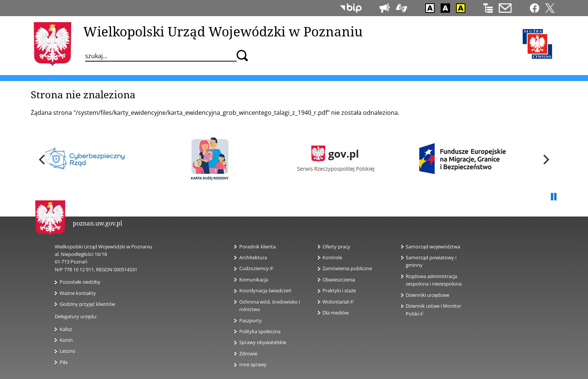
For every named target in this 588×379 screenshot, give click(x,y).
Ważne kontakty (78, 293)
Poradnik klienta (257, 247)
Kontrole (332, 257)
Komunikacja (254, 280)
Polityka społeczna (260, 331)
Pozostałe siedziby (80, 282)
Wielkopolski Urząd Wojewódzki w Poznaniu (223, 31)
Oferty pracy (336, 247)
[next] (545, 159)
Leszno (67, 351)
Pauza (553, 197)
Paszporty (250, 320)
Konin (66, 340)
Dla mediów (336, 313)
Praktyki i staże (339, 290)
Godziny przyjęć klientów (87, 304)
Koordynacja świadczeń (265, 290)
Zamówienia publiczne (347, 268)
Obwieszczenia (339, 280)
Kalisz (66, 329)
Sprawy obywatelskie (263, 342)
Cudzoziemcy (256, 268)
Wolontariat (338, 302)
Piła (64, 362)
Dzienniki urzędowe (427, 295)
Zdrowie (248, 353)
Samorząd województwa (433, 247)
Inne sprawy (253, 364)
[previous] (43, 159)
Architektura (253, 257)
